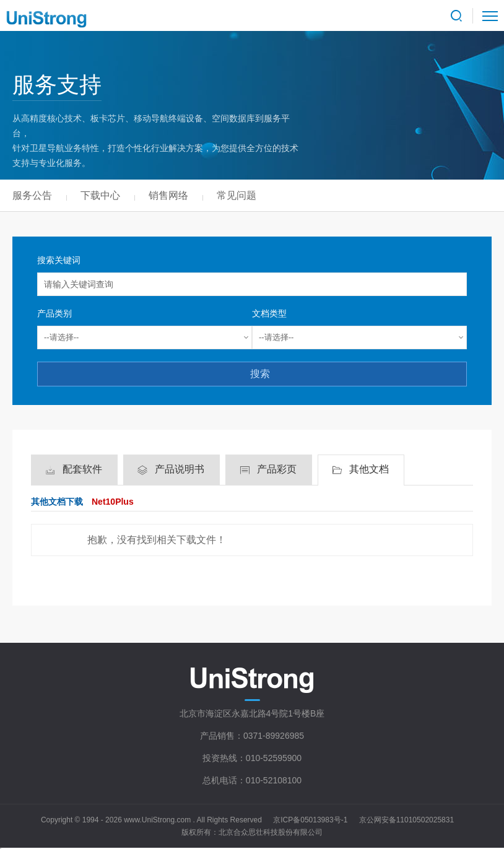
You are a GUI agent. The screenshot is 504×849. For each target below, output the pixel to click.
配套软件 (82, 469)
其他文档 (369, 469)
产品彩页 (277, 469)
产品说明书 (180, 469)
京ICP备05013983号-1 (310, 820)
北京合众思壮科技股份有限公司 (271, 832)
